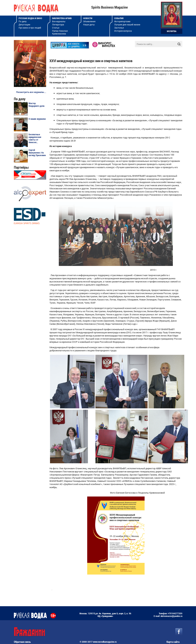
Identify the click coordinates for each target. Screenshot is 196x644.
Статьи (56, 28)
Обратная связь (22, 642)
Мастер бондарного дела (36, 105)
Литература (58, 24)
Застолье (119, 28)
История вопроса (123, 31)
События (119, 18)
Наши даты (89, 24)
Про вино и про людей (30, 28)
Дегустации (24, 24)
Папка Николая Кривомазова (60, 32)
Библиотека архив (62, 18)
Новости (88, 18)
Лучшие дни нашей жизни (127, 24)
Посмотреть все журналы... (31, 92)
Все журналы (59, 21)
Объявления (89, 21)
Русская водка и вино (30, 18)
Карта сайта (173, 642)
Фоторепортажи (122, 21)
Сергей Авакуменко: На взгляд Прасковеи (37, 153)
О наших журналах (37, 119)
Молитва (172, 31)
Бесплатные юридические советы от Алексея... (35, 138)
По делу (23, 21)
